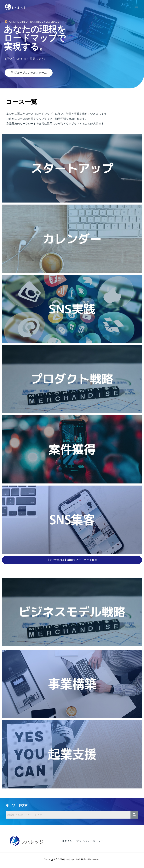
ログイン (67, 841)
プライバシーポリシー (90, 841)
